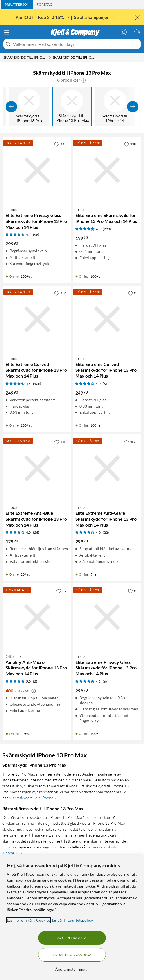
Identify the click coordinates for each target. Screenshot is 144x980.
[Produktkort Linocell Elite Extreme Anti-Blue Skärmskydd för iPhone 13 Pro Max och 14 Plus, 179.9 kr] (37, 468)
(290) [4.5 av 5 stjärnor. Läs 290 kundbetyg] (107, 229)
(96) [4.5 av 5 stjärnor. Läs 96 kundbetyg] (36, 235)
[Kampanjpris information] (34, 691)
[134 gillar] (60, 293)
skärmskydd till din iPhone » (32, 798)
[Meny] (7, 32)
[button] (84, 80)
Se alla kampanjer (92, 17)
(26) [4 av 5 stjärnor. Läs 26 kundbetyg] (36, 532)
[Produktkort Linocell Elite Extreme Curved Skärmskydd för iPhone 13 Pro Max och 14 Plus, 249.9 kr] (37, 319)
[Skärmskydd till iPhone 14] (115, 107)
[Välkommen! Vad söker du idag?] (76, 44)
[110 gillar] (60, 442)
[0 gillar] (132, 293)
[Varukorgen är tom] (137, 32)
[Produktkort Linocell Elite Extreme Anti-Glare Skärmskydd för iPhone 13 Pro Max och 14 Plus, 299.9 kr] (107, 468)
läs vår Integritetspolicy (72, 920)
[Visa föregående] (11, 107)
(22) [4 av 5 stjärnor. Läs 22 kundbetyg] (106, 532)
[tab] (17, 5)
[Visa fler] (133, 107)
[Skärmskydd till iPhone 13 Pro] (29, 107)
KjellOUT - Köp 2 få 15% (40, 17)
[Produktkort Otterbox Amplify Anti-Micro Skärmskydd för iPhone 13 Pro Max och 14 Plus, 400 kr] (37, 617)
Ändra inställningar (72, 969)
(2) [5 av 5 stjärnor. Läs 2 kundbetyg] (35, 681)
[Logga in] (124, 32)
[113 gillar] (60, 144)
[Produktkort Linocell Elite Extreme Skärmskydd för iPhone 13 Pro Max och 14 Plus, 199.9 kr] (107, 170)
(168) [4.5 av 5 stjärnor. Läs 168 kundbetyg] (37, 384)
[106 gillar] (130, 442)
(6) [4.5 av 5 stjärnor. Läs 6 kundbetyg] (105, 681)
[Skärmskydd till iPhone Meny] (50, 57)
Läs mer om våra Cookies (29, 920)
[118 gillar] (130, 144)
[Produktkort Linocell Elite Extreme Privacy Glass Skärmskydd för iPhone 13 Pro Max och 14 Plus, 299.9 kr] (37, 170)
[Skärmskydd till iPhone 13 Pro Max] (72, 107)
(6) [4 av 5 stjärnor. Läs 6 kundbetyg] (105, 384)
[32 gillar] (61, 591)
